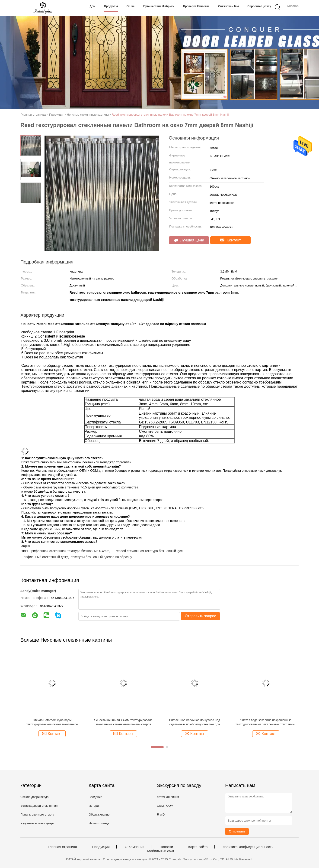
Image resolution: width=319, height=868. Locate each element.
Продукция (101, 847)
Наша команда (99, 823)
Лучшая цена (189, 240)
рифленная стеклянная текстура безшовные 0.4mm (70, 551)
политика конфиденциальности (248, 847)
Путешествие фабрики (159, 6)
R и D (161, 814)
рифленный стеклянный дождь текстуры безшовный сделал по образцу (78, 557)
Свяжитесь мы (228, 6)
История (94, 806)
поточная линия (168, 797)
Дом (93, 6)
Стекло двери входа (35, 797)
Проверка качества (196, 6)
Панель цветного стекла (37, 814)
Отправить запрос (200, 616)
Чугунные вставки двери (37, 823)
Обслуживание (99, 814)
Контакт (230, 240)
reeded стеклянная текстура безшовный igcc (149, 551)
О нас (131, 6)
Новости (166, 847)
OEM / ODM (165, 806)
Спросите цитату (259, 6)
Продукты (111, 6)
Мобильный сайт (161, 851)
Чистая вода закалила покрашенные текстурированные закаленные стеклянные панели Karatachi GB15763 (266, 722)
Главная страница (62, 847)
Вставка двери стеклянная (39, 806)
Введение (95, 797)
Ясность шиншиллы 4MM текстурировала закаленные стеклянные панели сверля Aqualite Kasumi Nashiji (123, 722)
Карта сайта (198, 847)
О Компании (135, 847)
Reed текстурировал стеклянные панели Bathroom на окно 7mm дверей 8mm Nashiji (170, 115)
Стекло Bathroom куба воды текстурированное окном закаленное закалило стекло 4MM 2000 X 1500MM (52, 722)
